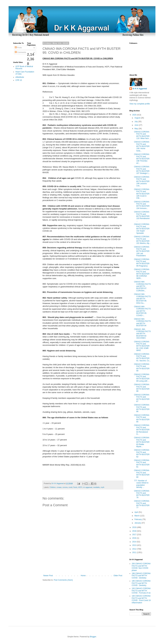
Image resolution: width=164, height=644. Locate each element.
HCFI (80, 487)
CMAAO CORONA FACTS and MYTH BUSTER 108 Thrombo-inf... (142, 159)
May (136, 129)
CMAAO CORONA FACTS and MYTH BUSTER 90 (142, 367)
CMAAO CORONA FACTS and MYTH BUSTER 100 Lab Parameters (142, 251)
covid (70, 487)
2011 (135, 552)
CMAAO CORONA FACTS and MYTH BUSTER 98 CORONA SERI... (142, 274)
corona (65, 487)
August (138, 118)
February (138, 519)
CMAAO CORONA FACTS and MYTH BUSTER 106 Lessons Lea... (142, 181)
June (137, 125)
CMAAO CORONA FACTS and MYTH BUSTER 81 (142, 464)
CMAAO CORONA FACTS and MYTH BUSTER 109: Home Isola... (142, 146)
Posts (18, 48)
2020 (135, 115)
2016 (135, 538)
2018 (135, 531)
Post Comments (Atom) (63, 580)
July (136, 122)
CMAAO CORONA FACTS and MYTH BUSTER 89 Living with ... (142, 378)
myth (102, 487)
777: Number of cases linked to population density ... (141, 484)
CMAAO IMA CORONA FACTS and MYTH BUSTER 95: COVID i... (142, 311)
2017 (135, 535)
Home (83, 576)
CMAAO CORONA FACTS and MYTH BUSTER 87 (142, 398)
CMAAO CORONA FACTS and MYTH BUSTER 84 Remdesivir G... (142, 430)
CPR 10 (19, 80)
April (137, 512)
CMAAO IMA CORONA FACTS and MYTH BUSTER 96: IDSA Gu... (142, 299)
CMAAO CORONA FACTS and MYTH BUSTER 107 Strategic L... (142, 170)
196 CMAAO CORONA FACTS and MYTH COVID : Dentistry (141, 576)
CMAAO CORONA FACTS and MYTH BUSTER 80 (142, 474)
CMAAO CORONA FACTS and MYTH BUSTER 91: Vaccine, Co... (142, 357)
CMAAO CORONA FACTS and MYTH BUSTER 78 (142, 494)
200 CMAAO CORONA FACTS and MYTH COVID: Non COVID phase (141, 567)
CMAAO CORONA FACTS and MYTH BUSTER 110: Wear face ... (142, 135)
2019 (135, 527)
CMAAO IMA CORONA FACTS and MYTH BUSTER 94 (142, 322)
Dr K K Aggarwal (140, 89)
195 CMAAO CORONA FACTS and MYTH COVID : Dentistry (141, 583)
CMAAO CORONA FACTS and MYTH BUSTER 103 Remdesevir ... (142, 216)
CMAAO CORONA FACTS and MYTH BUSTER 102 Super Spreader (142, 229)
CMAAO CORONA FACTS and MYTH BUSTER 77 (142, 504)
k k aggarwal (88, 487)
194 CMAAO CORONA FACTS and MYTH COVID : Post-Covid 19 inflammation (141, 599)
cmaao (59, 487)
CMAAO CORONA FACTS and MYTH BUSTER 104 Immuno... (142, 205)
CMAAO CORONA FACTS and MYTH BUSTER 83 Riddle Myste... (142, 442)
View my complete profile (140, 104)
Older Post (118, 576)
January (138, 523)
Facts (75, 487)
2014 (135, 542)
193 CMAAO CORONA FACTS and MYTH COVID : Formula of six (141, 591)
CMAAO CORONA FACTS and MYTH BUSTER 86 (142, 408)
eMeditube (20, 77)
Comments (20, 52)
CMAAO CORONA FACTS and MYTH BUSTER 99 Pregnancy (142, 263)
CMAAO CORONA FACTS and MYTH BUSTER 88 (142, 388)
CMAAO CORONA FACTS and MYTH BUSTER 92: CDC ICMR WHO (142, 346)
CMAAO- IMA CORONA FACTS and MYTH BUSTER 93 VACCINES (142, 334)
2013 (135, 545)
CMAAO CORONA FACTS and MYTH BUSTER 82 (142, 453)
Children (53, 487)
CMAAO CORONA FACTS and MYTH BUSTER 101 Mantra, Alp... (142, 240)
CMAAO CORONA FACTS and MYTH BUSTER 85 (142, 418)
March (137, 516)
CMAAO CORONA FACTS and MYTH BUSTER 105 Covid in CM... (142, 194)
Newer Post (48, 576)
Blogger (93, 637)
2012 (135, 549)
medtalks (96, 487)
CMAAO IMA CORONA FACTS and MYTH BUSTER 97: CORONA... (142, 286)
